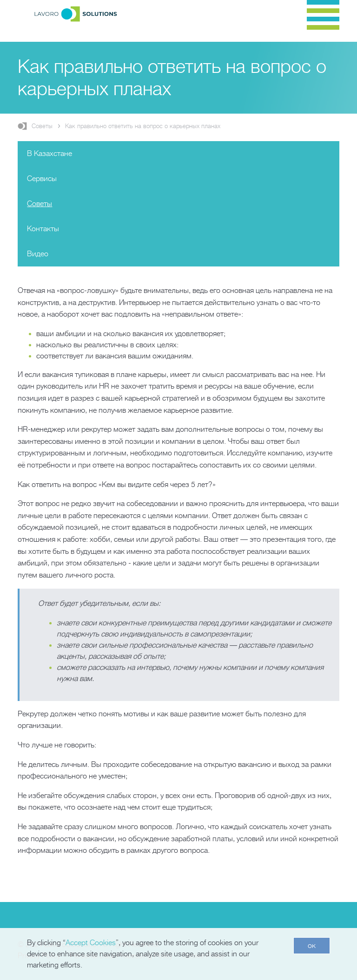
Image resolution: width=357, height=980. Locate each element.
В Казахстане (50, 154)
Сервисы (42, 179)
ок (312, 946)
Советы (42, 126)
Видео (38, 254)
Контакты (43, 229)
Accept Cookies (91, 943)
